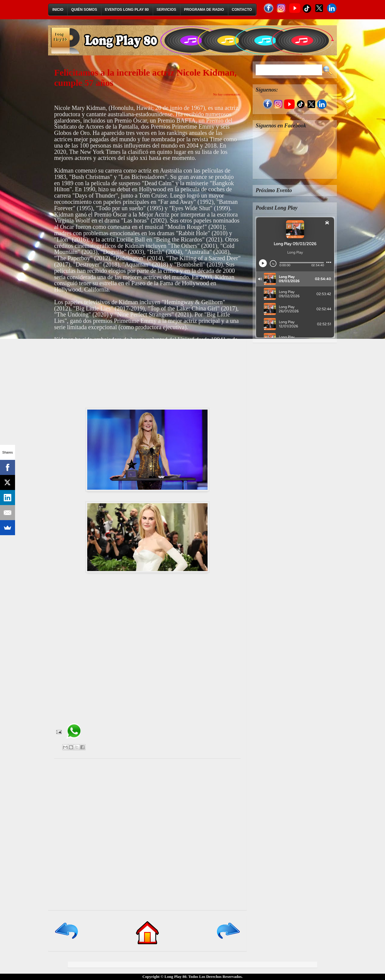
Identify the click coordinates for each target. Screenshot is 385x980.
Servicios (166, 10)
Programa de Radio (204, 10)
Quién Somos (84, 10)
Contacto (242, 10)
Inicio (58, 10)
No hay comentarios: (227, 94)
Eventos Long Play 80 (127, 10)
